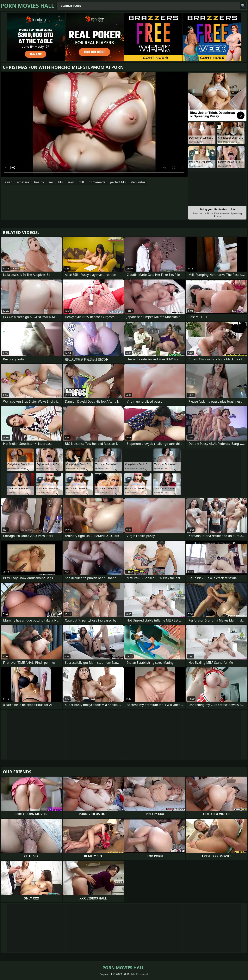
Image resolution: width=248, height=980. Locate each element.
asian (9, 182)
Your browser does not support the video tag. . (94, 124)
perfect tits (118, 182)
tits (60, 182)
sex (51, 182)
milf (81, 182)
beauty (39, 182)
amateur (23, 182)
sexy (71, 182)
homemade (97, 182)
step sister (138, 182)
